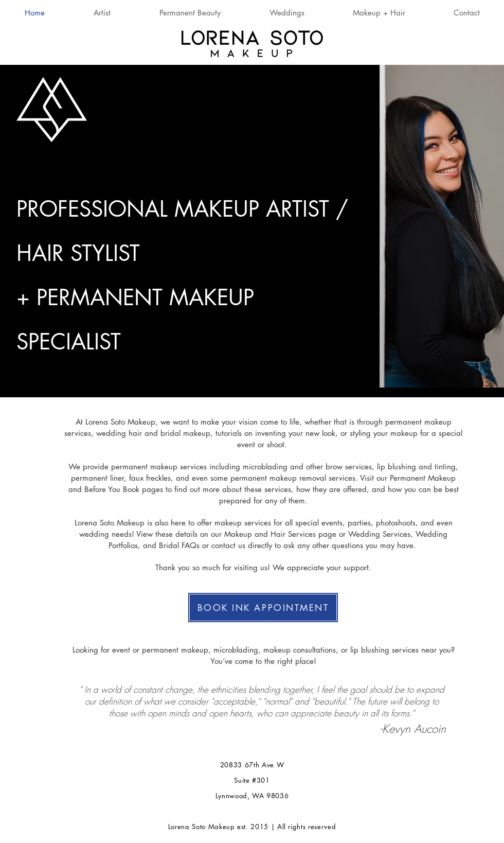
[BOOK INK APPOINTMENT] (263, 608)
